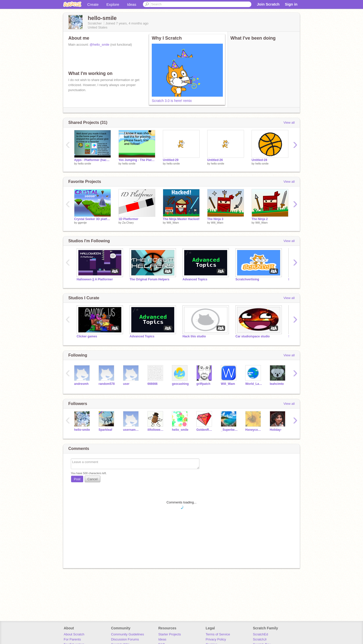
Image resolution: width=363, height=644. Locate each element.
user (126, 384)
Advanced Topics (195, 279)
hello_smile (180, 430)
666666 (153, 384)
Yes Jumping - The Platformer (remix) (137, 160)
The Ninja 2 (260, 219)
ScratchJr (260, 639)
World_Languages (254, 384)
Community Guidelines (127, 634)
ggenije (82, 223)
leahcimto (277, 384)
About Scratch (74, 634)
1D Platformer (128, 219)
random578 (107, 384)
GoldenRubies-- (205, 430)
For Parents (72, 639)
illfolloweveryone (156, 430)
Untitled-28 (259, 160)
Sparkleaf (105, 430)
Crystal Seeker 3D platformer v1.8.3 (93, 219)
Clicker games (87, 336)
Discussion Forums (125, 639)
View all (289, 123)
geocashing (180, 384)
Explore (113, 4)
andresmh (81, 384)
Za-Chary (128, 223)
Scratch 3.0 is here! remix (172, 101)
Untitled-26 (215, 160)
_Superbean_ (229, 430)
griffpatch (203, 384)
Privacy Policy (216, 639)
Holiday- (276, 430)
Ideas (132, 4)
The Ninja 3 (215, 219)
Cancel (93, 479)
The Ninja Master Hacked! (181, 219)
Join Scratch (268, 4)
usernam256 (131, 430)
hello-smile (85, 164)
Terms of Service (218, 634)
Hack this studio (194, 336)
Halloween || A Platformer (95, 279)
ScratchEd (260, 634)
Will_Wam (173, 223)
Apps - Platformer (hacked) (93, 160)
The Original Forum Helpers (149, 279)
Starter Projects (170, 634)
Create (93, 4)
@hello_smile (100, 45)
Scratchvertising (247, 279)
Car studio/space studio (253, 336)
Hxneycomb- (254, 430)
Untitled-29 (171, 160)
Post (77, 479)
